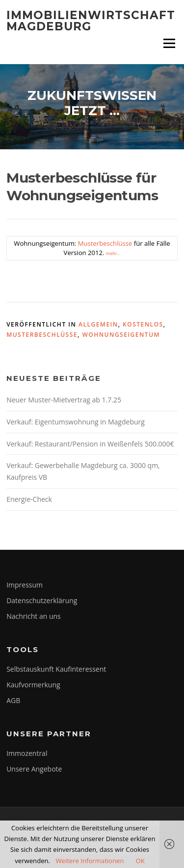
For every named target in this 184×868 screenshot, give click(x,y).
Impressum (25, 585)
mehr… (113, 253)
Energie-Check (29, 499)
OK (140, 861)
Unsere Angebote (34, 769)
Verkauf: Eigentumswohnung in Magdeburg (76, 422)
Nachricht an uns (34, 616)
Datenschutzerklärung (42, 600)
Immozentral (27, 753)
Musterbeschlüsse (105, 243)
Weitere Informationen (90, 861)
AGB (13, 700)
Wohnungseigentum (121, 335)
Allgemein (98, 324)
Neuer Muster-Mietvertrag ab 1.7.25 (64, 400)
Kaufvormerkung (33, 685)
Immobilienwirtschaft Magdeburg (91, 21)
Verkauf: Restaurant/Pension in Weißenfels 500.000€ (90, 444)
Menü (169, 43)
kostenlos (143, 324)
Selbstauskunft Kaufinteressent (56, 669)
